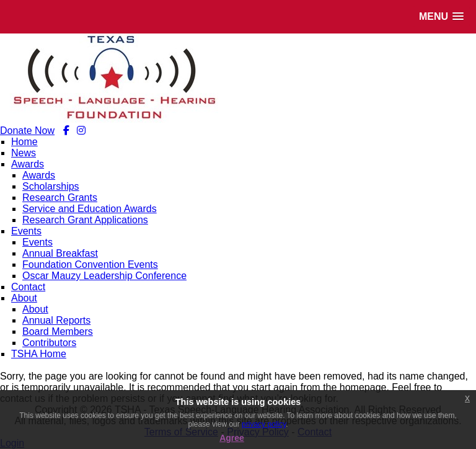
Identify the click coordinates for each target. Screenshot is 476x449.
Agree (232, 438)
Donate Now (27, 131)
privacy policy (264, 424)
